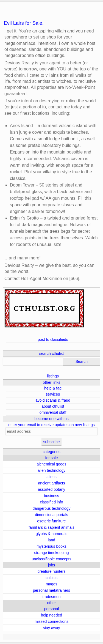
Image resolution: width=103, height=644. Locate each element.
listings (53, 376)
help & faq (53, 388)
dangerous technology (52, 508)
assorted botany (52, 489)
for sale (52, 458)
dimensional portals (51, 515)
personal (52, 609)
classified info (51, 502)
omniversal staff (53, 412)
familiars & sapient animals (51, 527)
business (51, 496)
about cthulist (53, 406)
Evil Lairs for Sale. (24, 23)
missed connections (51, 621)
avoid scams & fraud (53, 400)
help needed (51, 615)
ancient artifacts (51, 483)
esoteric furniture (51, 521)
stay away (51, 628)
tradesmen (51, 597)
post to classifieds (53, 339)
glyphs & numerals (51, 534)
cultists (51, 578)
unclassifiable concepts (52, 559)
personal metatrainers (51, 590)
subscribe (52, 442)
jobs (52, 565)
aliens (51, 477)
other (52, 603)
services (53, 394)
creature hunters (52, 571)
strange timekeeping (51, 553)
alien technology (51, 470)
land (51, 540)
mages (51, 584)
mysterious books (51, 546)
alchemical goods (51, 464)
